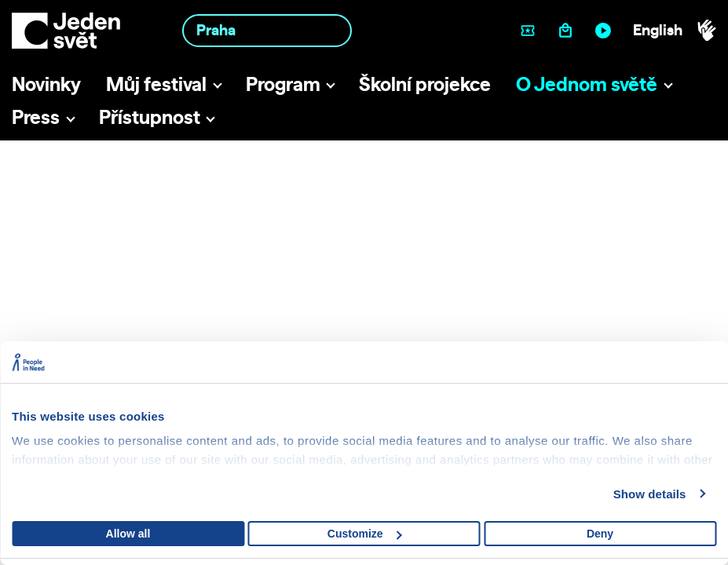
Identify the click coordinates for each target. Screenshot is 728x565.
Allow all (128, 534)
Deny (600, 534)
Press (36, 117)
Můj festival (156, 84)
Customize (365, 534)
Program (283, 84)
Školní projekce (425, 84)
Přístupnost (150, 117)
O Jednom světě (587, 84)
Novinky (46, 84)
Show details (650, 494)
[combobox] (267, 30)
